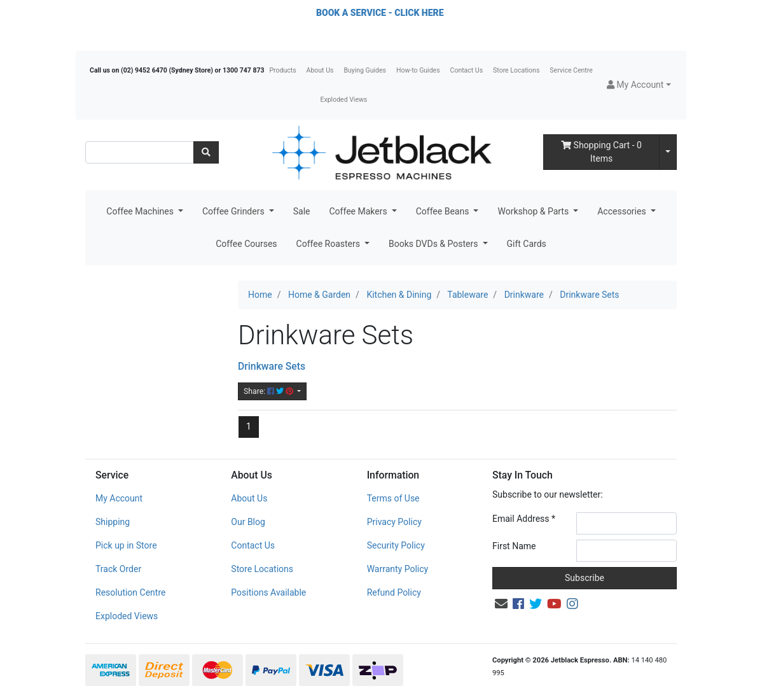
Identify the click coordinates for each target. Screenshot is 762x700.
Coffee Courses (246, 244)
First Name (514, 546)
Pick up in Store (126, 545)
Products (282, 70)
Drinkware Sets (272, 366)
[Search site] (206, 152)
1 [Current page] (249, 426)
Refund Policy (394, 592)
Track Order (118, 569)
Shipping (113, 522)
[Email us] (501, 604)
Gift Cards (527, 244)
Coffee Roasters (329, 244)
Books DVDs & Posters (434, 244)
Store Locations (516, 70)
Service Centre (571, 70)
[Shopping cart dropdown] (668, 152)
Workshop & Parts (534, 211)
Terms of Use (393, 498)
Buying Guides (365, 70)
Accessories (623, 211)
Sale (302, 211)
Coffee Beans (444, 211)
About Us (320, 70)
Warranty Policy (398, 569)
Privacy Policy (394, 522)
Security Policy (396, 545)
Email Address (524, 519)
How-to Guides (418, 70)
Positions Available (268, 592)
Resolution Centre (130, 592)
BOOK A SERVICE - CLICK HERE (380, 13)
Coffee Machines (141, 211)
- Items (601, 152)
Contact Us (467, 70)
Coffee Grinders (234, 211)
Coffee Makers (359, 211)
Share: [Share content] (269, 391)
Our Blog (248, 522)
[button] (639, 85)
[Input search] (140, 152)
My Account (119, 498)
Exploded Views (344, 100)
